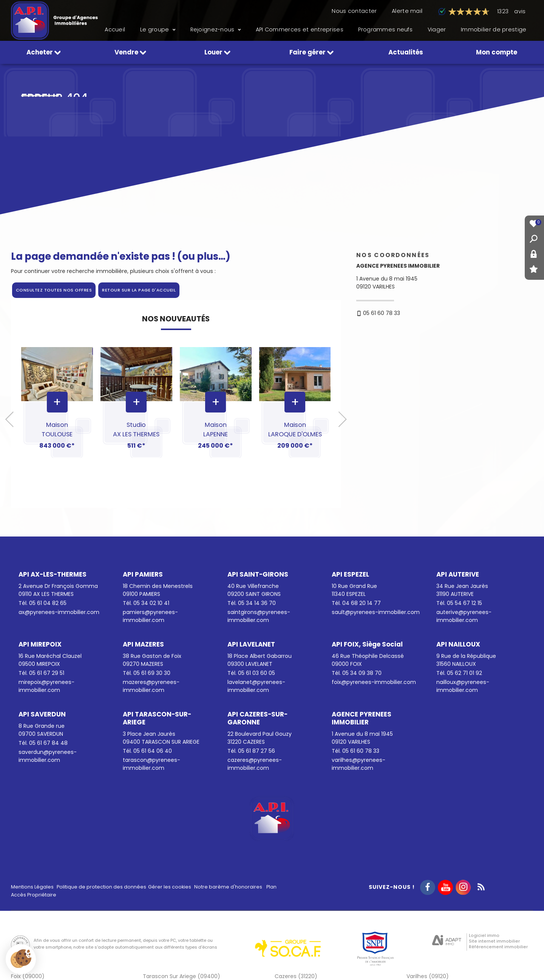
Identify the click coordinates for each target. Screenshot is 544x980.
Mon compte (497, 52)
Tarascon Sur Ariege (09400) (182, 976)
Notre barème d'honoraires (229, 887)
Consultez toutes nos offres (54, 290)
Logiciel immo (484, 936)
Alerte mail (407, 11)
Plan (271, 887)
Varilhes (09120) (428, 976)
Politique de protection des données (101, 887)
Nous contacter (354, 11)
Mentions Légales (32, 887)
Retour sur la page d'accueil (139, 290)
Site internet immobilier (494, 941)
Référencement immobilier (498, 947)
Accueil (115, 29)
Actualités (406, 52)
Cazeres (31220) (296, 976)
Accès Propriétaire (34, 895)
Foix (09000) (28, 976)
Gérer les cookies (170, 887)
